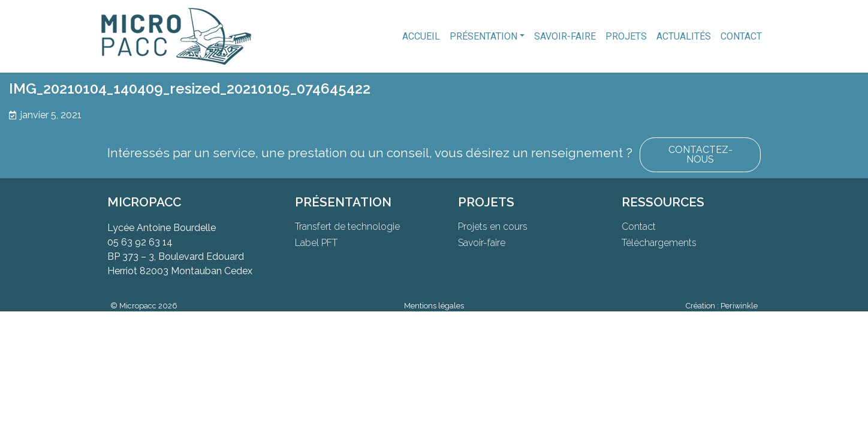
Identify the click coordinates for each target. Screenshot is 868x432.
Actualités (684, 36)
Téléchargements (659, 243)
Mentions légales (434, 306)
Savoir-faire (565, 36)
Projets (626, 36)
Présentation (483, 36)
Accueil (421, 36)
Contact (741, 36)
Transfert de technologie (347, 226)
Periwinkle (739, 306)
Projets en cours (493, 226)
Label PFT (316, 243)
